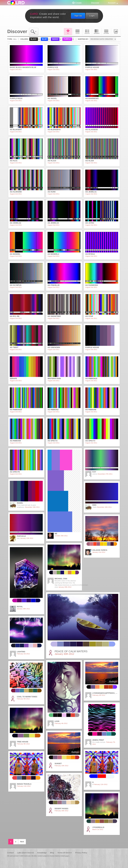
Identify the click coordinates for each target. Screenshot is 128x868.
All (68, 32)
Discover (95, 3)
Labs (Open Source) (26, 853)
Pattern (106, 32)
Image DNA (116, 32)
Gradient (97, 32)
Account (112, 3)
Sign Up (78, 16)
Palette (87, 32)
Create (78, 3)
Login (92, 16)
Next (22, 842)
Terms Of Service (65, 853)
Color (78, 32)
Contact (11, 853)
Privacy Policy (81, 853)
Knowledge (42, 853)
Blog (52, 853)
